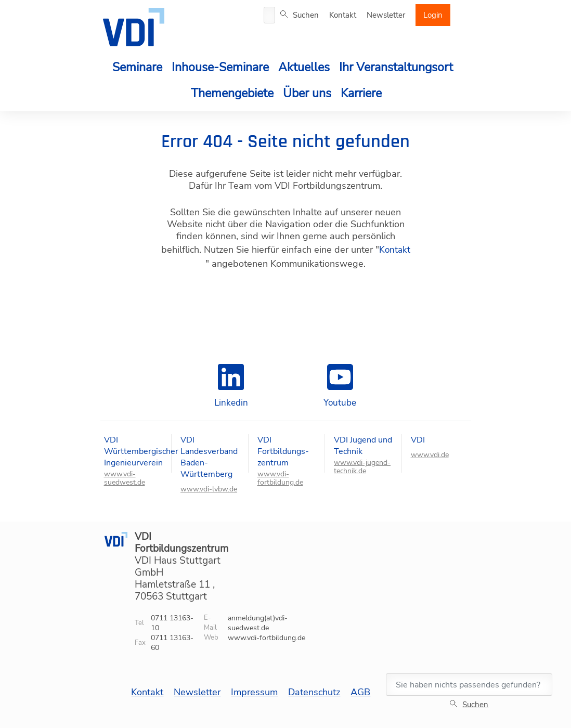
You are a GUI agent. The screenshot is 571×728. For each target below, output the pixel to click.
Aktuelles (304, 67)
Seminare (137, 67)
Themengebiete (232, 93)
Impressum (254, 692)
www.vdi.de (430, 455)
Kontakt (343, 15)
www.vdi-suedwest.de (125, 478)
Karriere (361, 93)
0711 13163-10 (172, 623)
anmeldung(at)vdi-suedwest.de (258, 623)
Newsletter (386, 15)
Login (433, 15)
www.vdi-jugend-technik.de (362, 467)
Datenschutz (314, 692)
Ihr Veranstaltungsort (396, 67)
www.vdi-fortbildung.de (280, 478)
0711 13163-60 (172, 643)
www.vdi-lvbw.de (209, 489)
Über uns (307, 93)
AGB (360, 692)
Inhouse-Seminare (220, 67)
